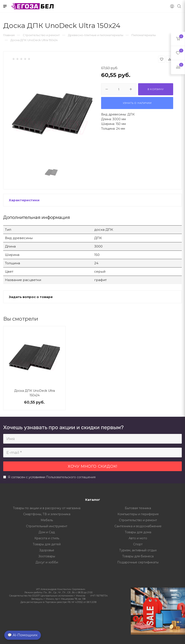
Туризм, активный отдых (138, 550)
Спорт (138, 544)
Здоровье (47, 550)
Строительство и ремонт (138, 520)
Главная (9, 35)
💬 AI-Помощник (23, 635)
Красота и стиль (47, 538)
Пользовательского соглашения (71, 477)
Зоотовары (47, 556)
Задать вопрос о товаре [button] (31, 297)
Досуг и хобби (47, 562)
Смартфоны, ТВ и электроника (47, 514)
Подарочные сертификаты (138, 562)
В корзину (156, 89)
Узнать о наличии (137, 103)
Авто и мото (138, 538)
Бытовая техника (138, 508)
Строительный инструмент (47, 526)
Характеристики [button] (24, 200)
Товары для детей (47, 544)
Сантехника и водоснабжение (138, 526)
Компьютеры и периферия (138, 514)
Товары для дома (138, 532)
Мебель (47, 520)
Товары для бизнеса (138, 556)
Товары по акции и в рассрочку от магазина (47, 508)
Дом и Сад (47, 532)
